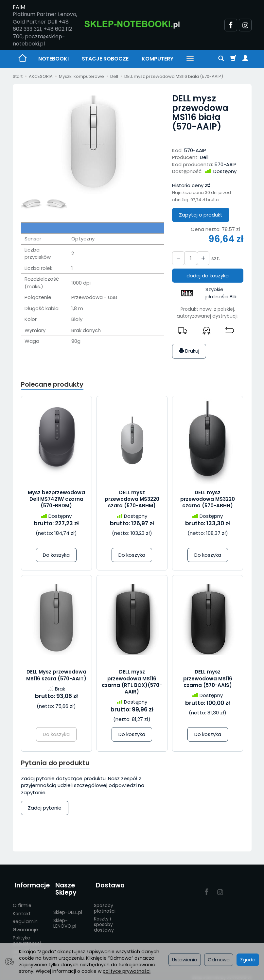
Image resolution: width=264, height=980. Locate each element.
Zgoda (248, 960)
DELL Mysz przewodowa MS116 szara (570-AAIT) (56, 676)
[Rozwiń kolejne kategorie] (190, 59)
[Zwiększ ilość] (178, 258)
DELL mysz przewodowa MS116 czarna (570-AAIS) (208, 679)
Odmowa (219, 960)
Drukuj (189, 351)
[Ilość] (189, 258)
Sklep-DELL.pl (68, 908)
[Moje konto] (245, 59)
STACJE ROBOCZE (105, 59)
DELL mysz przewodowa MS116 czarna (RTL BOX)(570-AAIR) (132, 682)
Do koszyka (56, 556)
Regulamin (25, 918)
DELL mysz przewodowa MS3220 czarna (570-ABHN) (208, 500)
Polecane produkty (54, 385)
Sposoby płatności (105, 904)
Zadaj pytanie (45, 809)
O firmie (22, 901)
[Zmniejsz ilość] (201, 258)
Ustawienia (185, 960)
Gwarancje (25, 925)
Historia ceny (191, 185)
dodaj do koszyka (208, 276)
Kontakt (22, 909)
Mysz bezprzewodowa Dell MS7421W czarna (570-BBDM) (56, 500)
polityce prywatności (127, 971)
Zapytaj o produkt (201, 215)
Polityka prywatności (27, 936)
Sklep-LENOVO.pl (65, 919)
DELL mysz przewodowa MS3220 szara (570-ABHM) (132, 500)
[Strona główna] (132, 24)
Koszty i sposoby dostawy (104, 920)
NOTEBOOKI (53, 59)
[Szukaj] (221, 59)
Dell (204, 157)
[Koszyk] (233, 59)
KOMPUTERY (158, 59)
